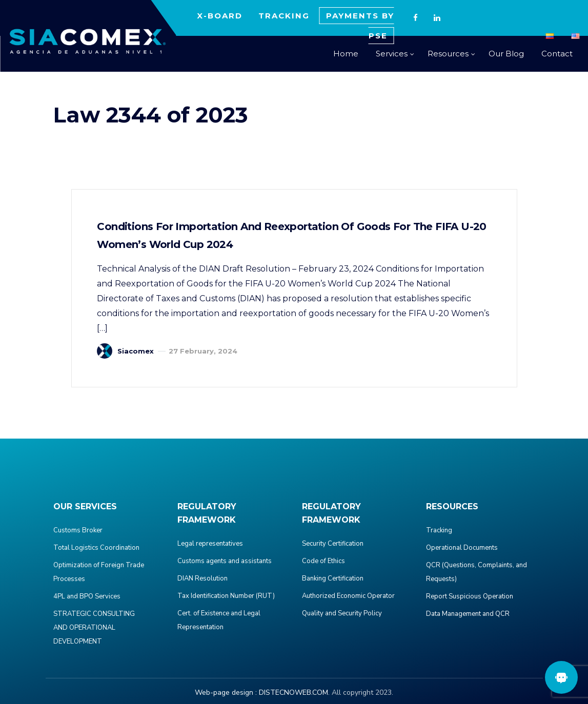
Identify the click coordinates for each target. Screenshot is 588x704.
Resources (448, 54)
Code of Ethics (323, 561)
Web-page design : (226, 692)
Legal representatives (210, 544)
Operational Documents (462, 548)
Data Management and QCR (468, 614)
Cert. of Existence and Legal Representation (219, 620)
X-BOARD (220, 16)
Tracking (439, 530)
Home (346, 54)
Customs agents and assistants (225, 561)
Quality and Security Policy (342, 613)
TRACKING (284, 16)
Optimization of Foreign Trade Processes (99, 572)
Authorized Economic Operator (348, 596)
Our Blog (506, 54)
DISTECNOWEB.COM (293, 692)
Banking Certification (333, 578)
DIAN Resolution (202, 578)
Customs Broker (78, 530)
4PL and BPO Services (87, 596)
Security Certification (333, 544)
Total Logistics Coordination (96, 548)
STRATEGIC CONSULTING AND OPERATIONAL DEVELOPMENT (94, 628)
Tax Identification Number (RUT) (226, 596)
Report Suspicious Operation (470, 596)
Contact (557, 54)
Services (392, 54)
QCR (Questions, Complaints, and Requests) (477, 572)
